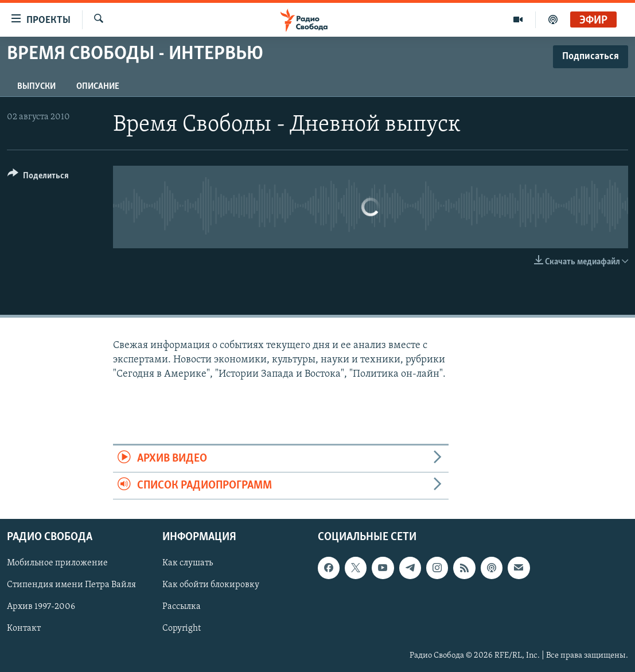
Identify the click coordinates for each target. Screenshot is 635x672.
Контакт (24, 629)
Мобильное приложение (57, 564)
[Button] (38, 177)
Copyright (182, 629)
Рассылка (182, 607)
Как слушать (188, 564)
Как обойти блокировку (211, 585)
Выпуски (36, 87)
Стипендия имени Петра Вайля (71, 585)
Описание (98, 87)
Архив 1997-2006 (41, 607)
